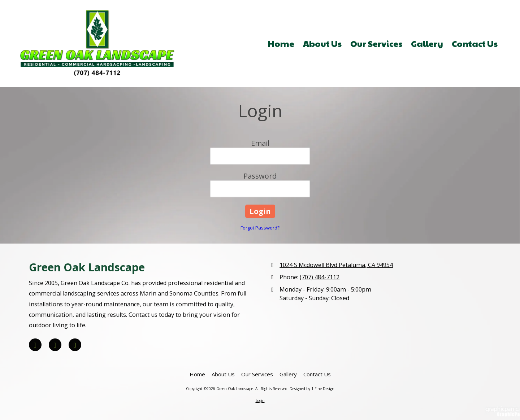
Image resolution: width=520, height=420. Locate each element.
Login (260, 401)
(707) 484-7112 (320, 277)
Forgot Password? (260, 228)
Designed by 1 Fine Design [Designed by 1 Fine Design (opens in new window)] (312, 389)
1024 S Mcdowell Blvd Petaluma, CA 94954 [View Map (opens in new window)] (336, 265)
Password (260, 176)
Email (260, 143)
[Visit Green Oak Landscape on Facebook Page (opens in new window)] (35, 345)
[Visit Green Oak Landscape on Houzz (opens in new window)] (75, 345)
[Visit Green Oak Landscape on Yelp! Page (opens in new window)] (55, 345)
